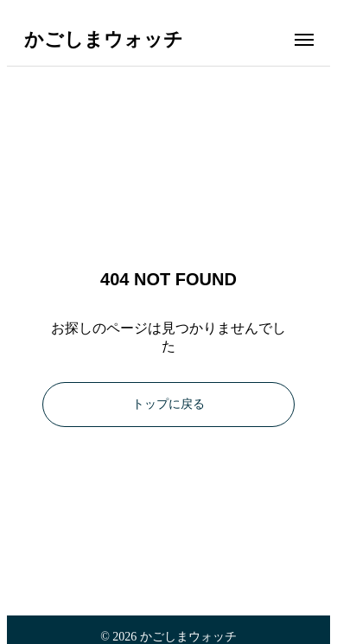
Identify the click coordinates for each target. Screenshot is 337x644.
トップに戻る (168, 404)
